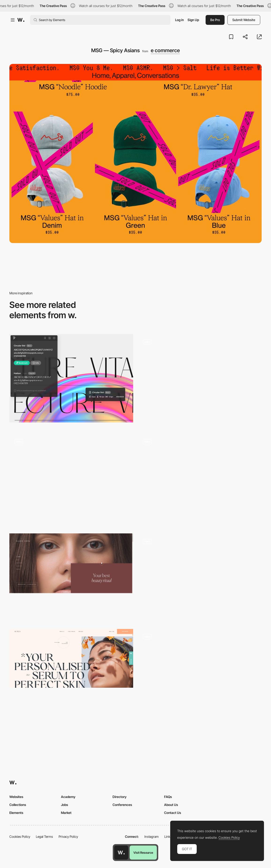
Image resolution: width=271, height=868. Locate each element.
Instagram (152, 837)
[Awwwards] (21, 20)
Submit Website (244, 20)
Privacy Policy (68, 837)
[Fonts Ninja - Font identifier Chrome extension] (71, 378)
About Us (171, 805)
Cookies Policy (20, 837)
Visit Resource (143, 853)
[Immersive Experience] (71, 480)
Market (66, 813)
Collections (18, 805)
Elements (16, 813)
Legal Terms (44, 837)
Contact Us (173, 813)
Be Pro (215, 20)
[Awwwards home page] (121, 853)
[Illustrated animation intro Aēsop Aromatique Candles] (200, 578)
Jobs (64, 805)
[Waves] (200, 380)
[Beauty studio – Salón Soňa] (71, 563)
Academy (68, 797)
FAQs (168, 797)
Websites (16, 797)
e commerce (165, 50)
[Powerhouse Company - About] (200, 475)
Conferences (122, 805)
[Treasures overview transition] (200, 675)
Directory (120, 797)
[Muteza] (71, 658)
